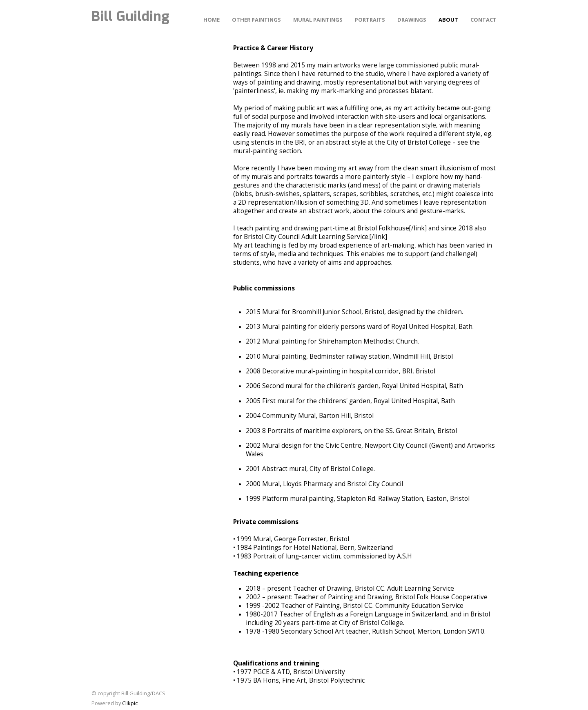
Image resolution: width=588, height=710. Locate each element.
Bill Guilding (130, 16)
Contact (483, 20)
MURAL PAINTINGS (318, 20)
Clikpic (130, 703)
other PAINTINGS (256, 20)
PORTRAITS (370, 20)
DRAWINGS (412, 20)
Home (212, 20)
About (448, 20)
